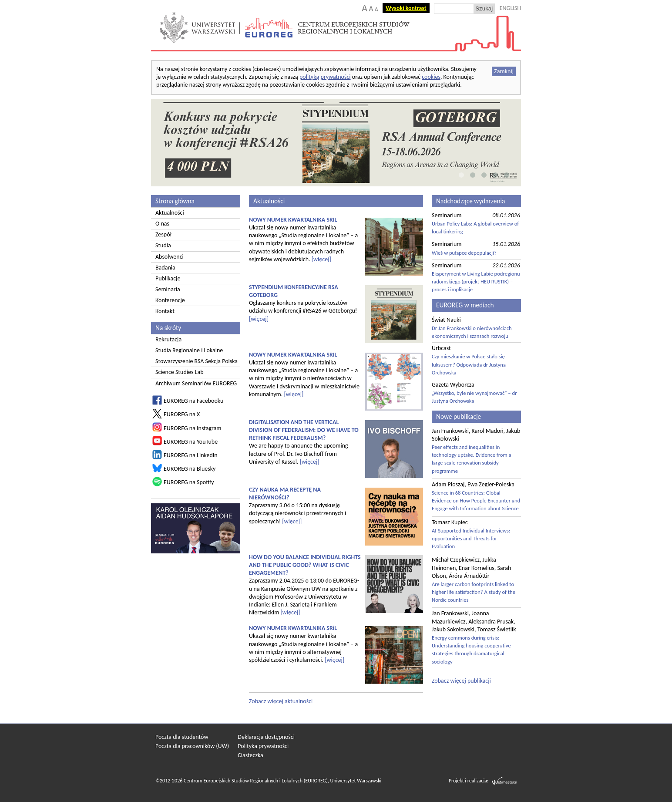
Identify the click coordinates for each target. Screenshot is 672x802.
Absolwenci (170, 257)
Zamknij (504, 71)
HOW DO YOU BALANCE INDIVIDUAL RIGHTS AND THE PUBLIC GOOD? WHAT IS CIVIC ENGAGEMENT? (305, 565)
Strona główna (175, 201)
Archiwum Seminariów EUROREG (196, 383)
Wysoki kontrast (406, 8)
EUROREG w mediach (465, 305)
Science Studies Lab (180, 372)
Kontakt (165, 311)
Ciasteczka (250, 755)
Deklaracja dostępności (266, 737)
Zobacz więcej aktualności (281, 701)
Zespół (163, 234)
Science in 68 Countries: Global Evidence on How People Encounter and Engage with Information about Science (476, 500)
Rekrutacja (168, 339)
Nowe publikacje (459, 416)
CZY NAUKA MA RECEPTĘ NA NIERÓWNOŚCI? (285, 494)
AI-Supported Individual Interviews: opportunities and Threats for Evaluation (471, 538)
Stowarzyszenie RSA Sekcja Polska (197, 361)
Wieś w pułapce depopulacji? (464, 253)
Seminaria (168, 289)
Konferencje (170, 300)
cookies (431, 77)
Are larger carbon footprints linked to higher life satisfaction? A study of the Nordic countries (474, 592)
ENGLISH (510, 8)
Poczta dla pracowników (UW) (192, 746)
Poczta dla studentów (182, 737)
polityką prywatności (325, 77)
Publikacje (168, 278)
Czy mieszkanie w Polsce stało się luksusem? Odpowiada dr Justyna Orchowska (469, 364)
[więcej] (321, 259)
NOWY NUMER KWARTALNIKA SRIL (293, 220)
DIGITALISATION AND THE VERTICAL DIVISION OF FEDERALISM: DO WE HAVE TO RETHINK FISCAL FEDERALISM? (304, 430)
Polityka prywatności (263, 746)
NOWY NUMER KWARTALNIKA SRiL (293, 628)
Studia (163, 245)
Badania (165, 268)
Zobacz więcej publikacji (461, 681)
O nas (162, 224)
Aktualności (170, 213)
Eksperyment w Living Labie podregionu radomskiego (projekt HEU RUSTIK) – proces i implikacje (476, 281)
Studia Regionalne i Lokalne (189, 350)
